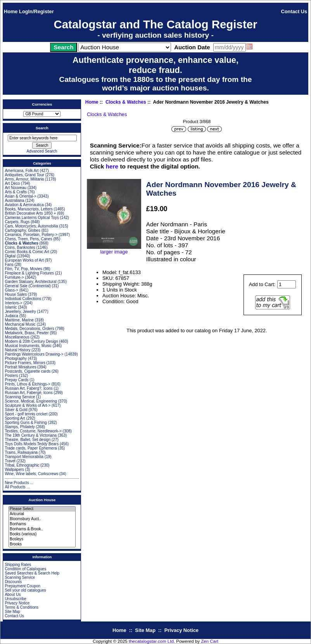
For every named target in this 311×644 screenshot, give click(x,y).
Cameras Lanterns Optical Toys (32, 218)
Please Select (42, 509)
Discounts (13, 582)
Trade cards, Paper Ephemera (31, 448)
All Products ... (17, 487)
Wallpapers (14, 470)
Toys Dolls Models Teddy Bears (32, 444)
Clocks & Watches (126, 102)
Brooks (42, 544)
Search (42, 128)
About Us (13, 595)
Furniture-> (14, 277)
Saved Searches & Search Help (32, 573)
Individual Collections (23, 299)
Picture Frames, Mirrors (25, 363)
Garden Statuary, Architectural (30, 282)
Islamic (11, 307)
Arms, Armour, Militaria (24, 179)
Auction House (42, 500)
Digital (10, 256)
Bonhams (42, 524)
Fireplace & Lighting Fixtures (29, 273)
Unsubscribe (16, 599)
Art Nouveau (16, 188)
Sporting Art (15, 418)
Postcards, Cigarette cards (28, 371)
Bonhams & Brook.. (42, 529)
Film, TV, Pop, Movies (23, 269)
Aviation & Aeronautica (24, 205)
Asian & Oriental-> (20, 196)
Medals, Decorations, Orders (29, 329)
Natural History (17, 350)
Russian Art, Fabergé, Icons (29, 393)
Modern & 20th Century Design (31, 341)
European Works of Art (24, 260)
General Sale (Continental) (28, 286)
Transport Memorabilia (24, 457)
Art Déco (12, 183)
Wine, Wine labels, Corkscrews (31, 474)
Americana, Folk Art (22, 171)
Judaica (11, 316)
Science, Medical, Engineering (31, 401)
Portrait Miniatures (20, 367)
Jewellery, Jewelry (20, 312)
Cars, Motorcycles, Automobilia (31, 226)
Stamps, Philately (20, 427)
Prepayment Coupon (22, 586)
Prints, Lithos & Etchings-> (28, 384)
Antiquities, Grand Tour (24, 175)
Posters (11, 376)
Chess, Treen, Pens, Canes (28, 239)
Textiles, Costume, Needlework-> (33, 431)
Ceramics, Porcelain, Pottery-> (31, 235)
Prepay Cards (16, 380)
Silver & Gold (16, 410)
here (112, 166)
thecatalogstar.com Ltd (151, 641)
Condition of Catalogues (25, 569)
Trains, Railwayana (21, 452)
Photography (16, 358)
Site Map (12, 612)
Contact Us (294, 11)
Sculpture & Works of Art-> (28, 405)
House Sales (16, 294)
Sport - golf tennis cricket (26, 414)
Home (11, 11)
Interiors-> (13, 303)
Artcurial (42, 514)
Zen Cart (210, 641)
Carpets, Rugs (17, 222)
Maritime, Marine (19, 320)
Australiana (14, 200)
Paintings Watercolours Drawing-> (34, 354)
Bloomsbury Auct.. (42, 519)
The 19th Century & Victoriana (31, 435)
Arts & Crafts (16, 192)
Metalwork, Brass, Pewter (27, 333)
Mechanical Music (20, 324)
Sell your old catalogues (25, 590)
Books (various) (42, 534)
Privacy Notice (17, 603)
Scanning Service (20, 397)
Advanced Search (42, 151)
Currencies (42, 104)
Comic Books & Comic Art (27, 252)
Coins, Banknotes (20, 247)
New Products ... (19, 483)
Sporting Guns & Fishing (26, 423)
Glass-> (11, 290)
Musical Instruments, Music (28, 346)
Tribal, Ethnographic (22, 465)
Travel (10, 461)
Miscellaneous (17, 337)
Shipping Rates (18, 565)
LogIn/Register (36, 11)
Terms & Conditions (22, 607)
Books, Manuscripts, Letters (29, 209)
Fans (9, 265)
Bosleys (42, 539)
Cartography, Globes (22, 230)
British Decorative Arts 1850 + (30, 213)
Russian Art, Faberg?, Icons (29, 388)
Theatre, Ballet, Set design (28, 440)
